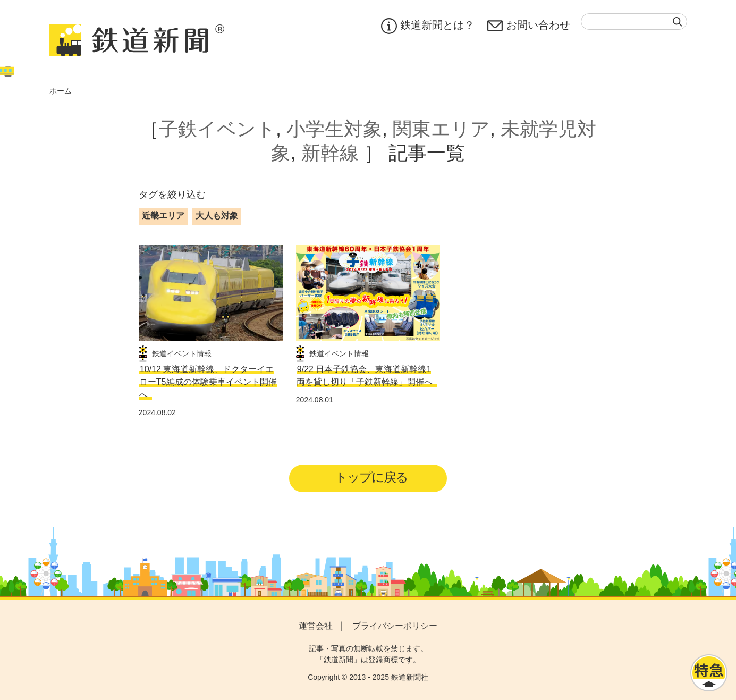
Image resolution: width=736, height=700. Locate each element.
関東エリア (441, 129)
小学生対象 (334, 129)
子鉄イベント (217, 129)
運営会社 (316, 626)
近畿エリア (163, 216)
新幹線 (330, 153)
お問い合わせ (529, 26)
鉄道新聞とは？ (428, 26)
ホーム (61, 91)
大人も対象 (217, 216)
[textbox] (634, 22)
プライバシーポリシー (395, 626)
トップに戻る (371, 477)
